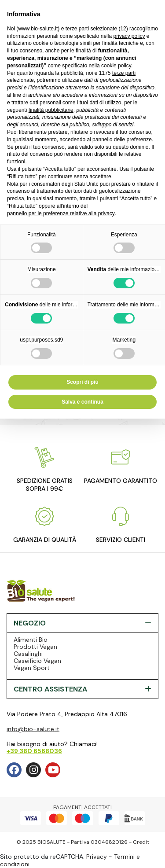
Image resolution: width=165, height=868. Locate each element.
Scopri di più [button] (82, 382)
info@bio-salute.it (33, 729)
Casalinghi (28, 654)
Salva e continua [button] (82, 402)
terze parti (124, 73)
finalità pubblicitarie (51, 110)
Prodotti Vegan (35, 647)
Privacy (97, 857)
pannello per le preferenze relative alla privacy (61, 213)
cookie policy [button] (116, 66)
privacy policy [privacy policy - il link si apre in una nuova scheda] (129, 36)
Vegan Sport (32, 668)
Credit (141, 842)
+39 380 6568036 (34, 751)
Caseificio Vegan (37, 661)
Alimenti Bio (31, 640)
